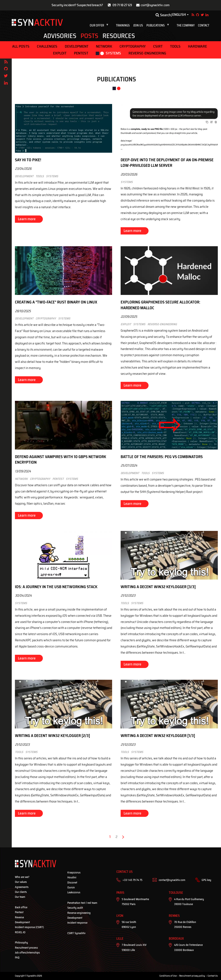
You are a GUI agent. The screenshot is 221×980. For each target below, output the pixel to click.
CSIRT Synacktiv (76, 933)
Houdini (72, 877)
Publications (159, 25)
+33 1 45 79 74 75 (132, 880)
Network (104, 46)
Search (163, 15)
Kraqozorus (74, 872)
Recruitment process (26, 948)
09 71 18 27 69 (122, 5)
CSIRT (158, 46)
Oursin (71, 887)
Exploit (60, 53)
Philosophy (21, 943)
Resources (119, 36)
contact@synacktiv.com (172, 880)
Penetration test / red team (82, 903)
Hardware (197, 46)
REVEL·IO (20, 932)
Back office (21, 907)
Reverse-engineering (147, 53)
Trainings (123, 25)
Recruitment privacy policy (192, 976)
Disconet (72, 883)
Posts (89, 36)
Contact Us (213, 976)
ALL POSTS (21, 46)
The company (186, 25)
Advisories (60, 36)
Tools (175, 46)
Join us (138, 25)
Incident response (77, 923)
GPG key (206, 880)
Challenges (47, 46)
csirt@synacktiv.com (155, 5)
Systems (113, 53)
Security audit (75, 908)
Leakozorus (74, 892)
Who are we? (22, 877)
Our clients (21, 892)
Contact (204, 25)
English (179, 15)
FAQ (17, 957)
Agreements (22, 887)
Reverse (19, 917)
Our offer (100, 25)
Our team (20, 897)
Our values (21, 882)
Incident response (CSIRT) (29, 927)
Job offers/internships (27, 953)
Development (77, 46)
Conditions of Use (168, 976)
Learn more (27, 219)
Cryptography (133, 46)
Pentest (81, 53)
